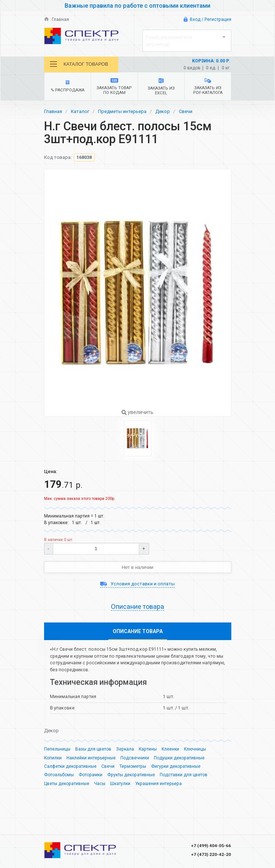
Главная (57, 19)
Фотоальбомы (59, 777)
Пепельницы (57, 752)
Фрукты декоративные (131, 777)
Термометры (133, 769)
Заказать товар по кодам (114, 87)
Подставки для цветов (184, 777)
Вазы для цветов (93, 752)
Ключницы (196, 752)
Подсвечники (135, 760)
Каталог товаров (79, 64)
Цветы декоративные (67, 786)
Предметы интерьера (122, 112)
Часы (100, 786)
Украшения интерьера (158, 786)
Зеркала (125, 752)
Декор (163, 112)
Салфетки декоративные (70, 769)
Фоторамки (91, 777)
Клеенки (171, 752)
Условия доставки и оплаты (137, 584)
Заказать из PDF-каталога (208, 87)
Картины (148, 752)
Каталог (80, 112)
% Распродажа (67, 87)
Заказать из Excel (161, 87)
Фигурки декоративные (176, 769)
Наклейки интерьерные (91, 760)
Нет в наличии (137, 567)
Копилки (53, 760)
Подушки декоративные (180, 760)
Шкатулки (120, 786)
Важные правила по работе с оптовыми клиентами (138, 6)
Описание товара (137, 607)
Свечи (186, 112)
